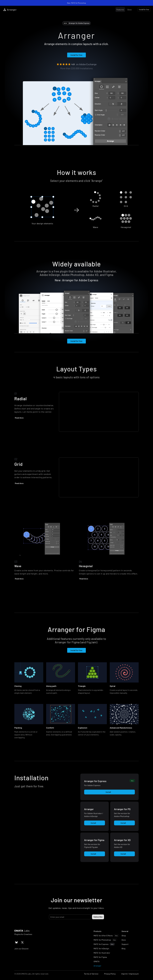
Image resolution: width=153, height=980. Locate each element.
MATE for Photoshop (102, 940)
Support (125, 944)
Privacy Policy (110, 974)
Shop (124, 935)
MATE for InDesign (101, 948)
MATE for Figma (100, 957)
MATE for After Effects (103, 935)
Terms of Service (91, 974)
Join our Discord (21, 949)
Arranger (97, 966)
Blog (124, 948)
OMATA (97, 961)
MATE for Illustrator (102, 953)
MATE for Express (101, 944)
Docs (124, 940)
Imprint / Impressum (130, 974)
